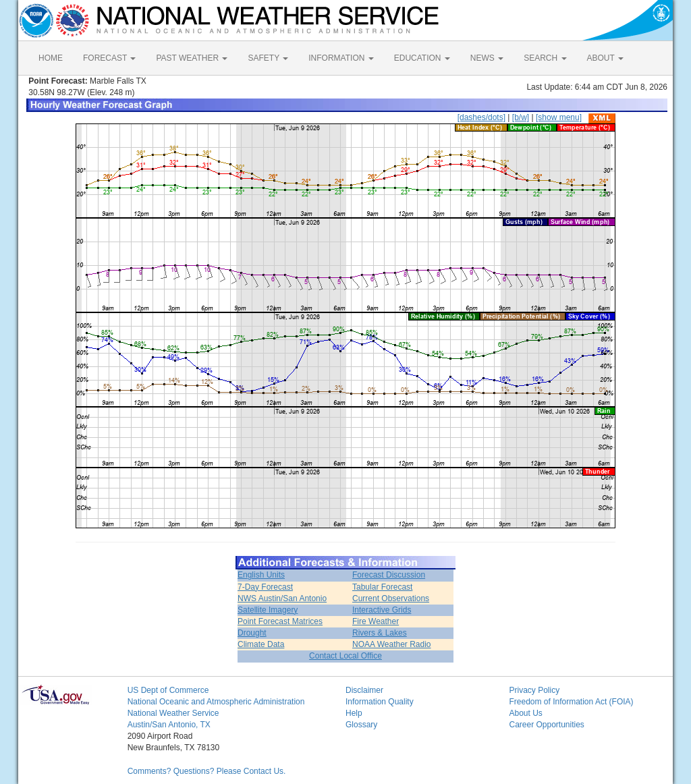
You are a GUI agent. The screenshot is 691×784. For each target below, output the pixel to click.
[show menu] (559, 117)
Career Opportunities (546, 725)
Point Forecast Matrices (280, 621)
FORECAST (109, 58)
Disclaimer (364, 690)
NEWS (487, 58)
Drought (252, 633)
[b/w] (521, 117)
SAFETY (268, 58)
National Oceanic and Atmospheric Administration (216, 702)
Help (354, 713)
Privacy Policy (534, 690)
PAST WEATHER (192, 58)
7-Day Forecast (265, 587)
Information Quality (380, 702)
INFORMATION (341, 58)
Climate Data (261, 644)
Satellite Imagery (268, 610)
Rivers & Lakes (380, 633)
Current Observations (391, 598)
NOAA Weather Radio (392, 644)
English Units (261, 575)
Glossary (361, 725)
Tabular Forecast (382, 587)
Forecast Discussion (389, 575)
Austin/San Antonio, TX (169, 725)
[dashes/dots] (481, 117)
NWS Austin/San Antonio (282, 598)
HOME (51, 58)
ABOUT (605, 58)
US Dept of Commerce (168, 690)
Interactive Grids (382, 610)
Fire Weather (376, 621)
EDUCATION (422, 58)
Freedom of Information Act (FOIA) (571, 702)
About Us (525, 713)
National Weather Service (173, 713)
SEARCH (545, 58)
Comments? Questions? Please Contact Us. (207, 771)
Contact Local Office (345, 656)
